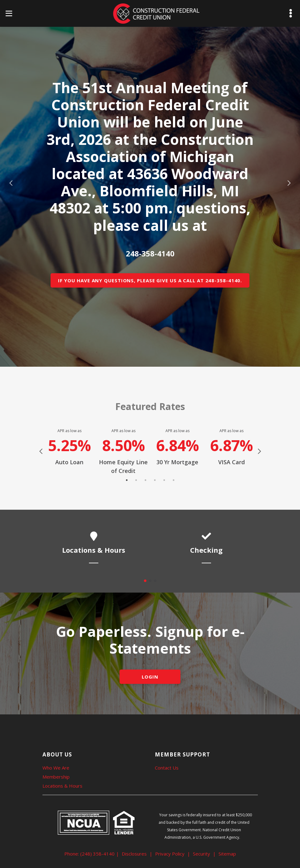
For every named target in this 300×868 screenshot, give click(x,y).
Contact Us (167, 768)
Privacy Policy (170, 854)
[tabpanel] (69, 447)
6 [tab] (174, 480)
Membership (56, 777)
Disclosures (134, 854)
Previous (11, 183)
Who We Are (56, 768)
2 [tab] (136, 480)
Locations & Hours (62, 786)
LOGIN (150, 677)
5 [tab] (164, 480)
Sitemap (227, 854)
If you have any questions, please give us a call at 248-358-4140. (150, 280)
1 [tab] (127, 480)
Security (202, 854)
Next (289, 183)
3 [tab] (145, 480)
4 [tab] (155, 480)
